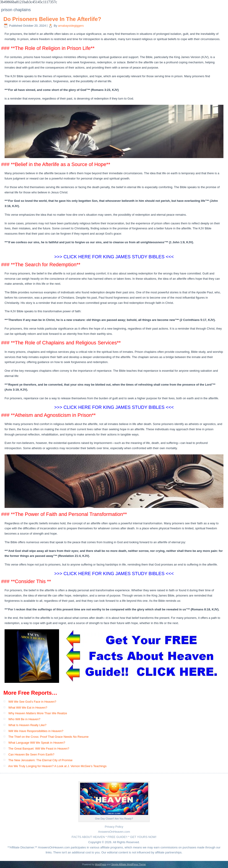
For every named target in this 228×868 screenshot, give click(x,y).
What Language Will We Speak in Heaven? (37, 743)
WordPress (100, 864)
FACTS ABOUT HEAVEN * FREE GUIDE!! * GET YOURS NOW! (114, 837)
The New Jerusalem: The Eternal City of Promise (40, 760)
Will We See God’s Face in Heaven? (32, 702)
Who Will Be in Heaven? (24, 719)
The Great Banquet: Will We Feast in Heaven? (39, 749)
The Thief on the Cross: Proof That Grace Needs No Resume (48, 737)
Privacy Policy (114, 827)
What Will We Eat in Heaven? (28, 708)
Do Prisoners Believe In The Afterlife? (52, 19)
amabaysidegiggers (71, 26)
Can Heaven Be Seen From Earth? (31, 754)
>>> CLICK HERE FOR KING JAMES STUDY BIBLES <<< (114, 407)
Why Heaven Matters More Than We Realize (38, 713)
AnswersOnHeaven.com (114, 832)
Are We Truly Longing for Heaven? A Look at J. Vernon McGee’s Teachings (57, 766)
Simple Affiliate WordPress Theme (128, 864)
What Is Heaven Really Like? (27, 725)
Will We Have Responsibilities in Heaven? (36, 731)
